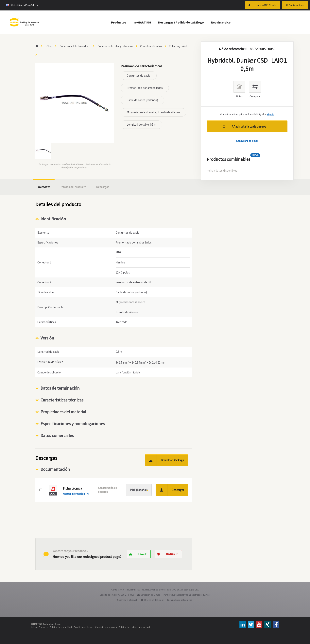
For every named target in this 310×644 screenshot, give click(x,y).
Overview (44, 187)
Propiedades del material (63, 412)
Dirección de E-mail (150, 595)
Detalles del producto (73, 187)
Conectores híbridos (151, 46)
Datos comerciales (57, 436)
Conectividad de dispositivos (75, 46)
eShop (49, 46)
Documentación (55, 469)
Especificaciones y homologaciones (73, 424)
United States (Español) (20, 6)
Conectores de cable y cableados (115, 46)
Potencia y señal (178, 46)
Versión (47, 338)
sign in (271, 114)
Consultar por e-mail (247, 141)
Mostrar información (74, 494)
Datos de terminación (60, 388)
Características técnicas (62, 400)
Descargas (103, 187)
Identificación (53, 219)
